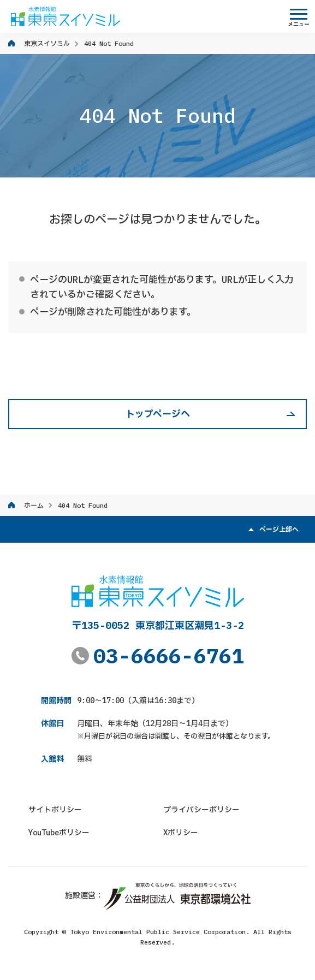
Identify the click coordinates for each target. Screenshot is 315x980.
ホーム (34, 505)
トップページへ (158, 414)
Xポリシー (181, 833)
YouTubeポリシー (59, 833)
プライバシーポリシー (201, 810)
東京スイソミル (47, 43)
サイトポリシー (55, 810)
